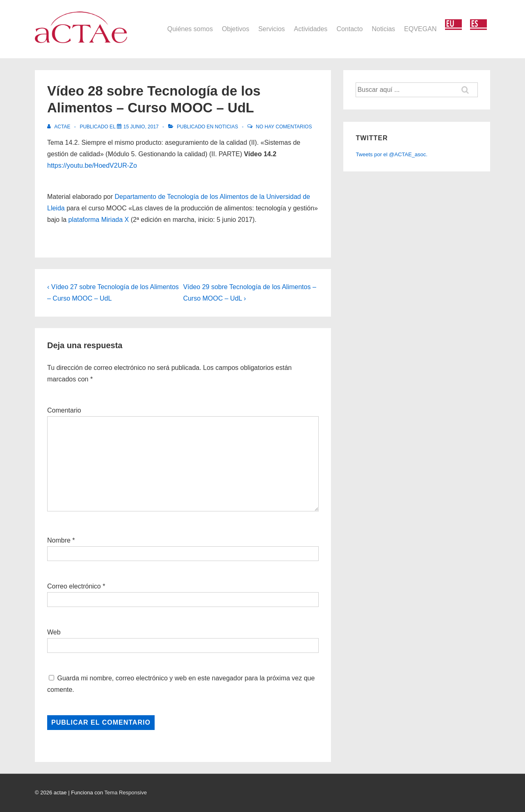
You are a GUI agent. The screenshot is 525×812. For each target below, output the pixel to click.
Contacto (349, 29)
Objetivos (236, 29)
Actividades (311, 29)
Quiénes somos (190, 29)
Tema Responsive (126, 793)
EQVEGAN (420, 29)
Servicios (272, 29)
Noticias (383, 29)
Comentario (64, 410)
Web (54, 632)
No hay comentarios (284, 127)
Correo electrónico (74, 586)
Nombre (59, 540)
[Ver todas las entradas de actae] (59, 127)
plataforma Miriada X (99, 220)
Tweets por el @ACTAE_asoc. (391, 154)
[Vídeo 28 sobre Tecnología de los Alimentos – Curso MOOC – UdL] (141, 127)
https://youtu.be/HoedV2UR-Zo (92, 165)
